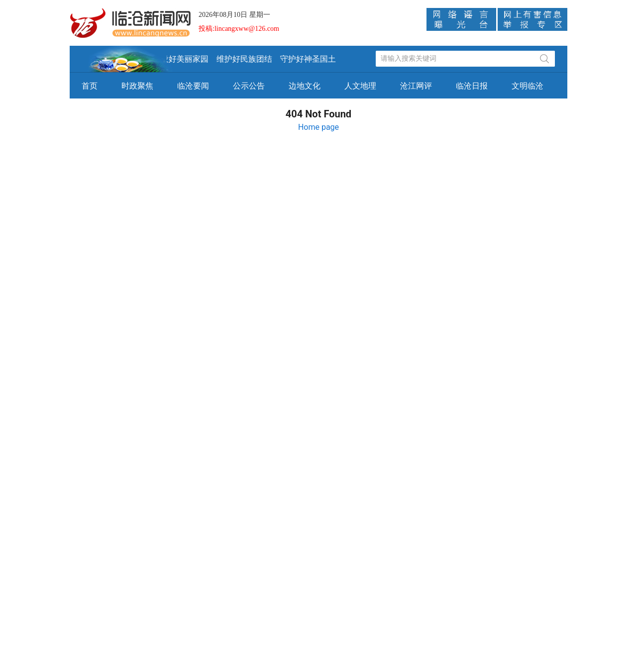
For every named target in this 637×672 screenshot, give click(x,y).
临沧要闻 (193, 86)
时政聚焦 (137, 86)
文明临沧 (528, 86)
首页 (90, 86)
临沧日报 (472, 86)
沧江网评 (416, 86)
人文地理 (360, 86)
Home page (318, 127)
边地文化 (305, 86)
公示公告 (249, 86)
